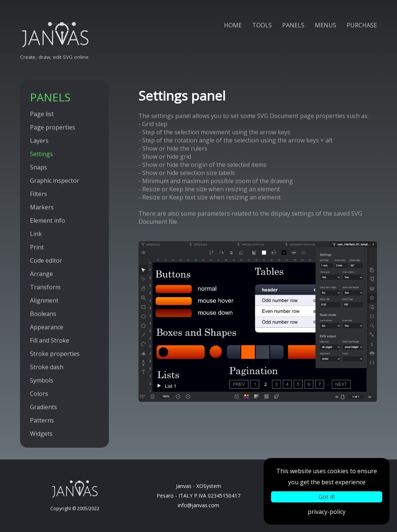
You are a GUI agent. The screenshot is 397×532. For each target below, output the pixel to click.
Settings (41, 154)
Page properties (53, 127)
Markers (42, 207)
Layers (39, 141)
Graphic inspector (55, 181)
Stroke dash (47, 367)
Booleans (43, 314)
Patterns (42, 420)
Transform (45, 287)
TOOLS (262, 25)
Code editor (46, 260)
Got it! (327, 497)
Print (37, 247)
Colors (39, 394)
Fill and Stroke (50, 340)
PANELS (293, 25)
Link (36, 234)
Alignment (44, 300)
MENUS (326, 25)
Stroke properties (55, 354)
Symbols (42, 380)
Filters (39, 194)
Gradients (44, 407)
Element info (48, 220)
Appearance (47, 327)
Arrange (41, 274)
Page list (42, 114)
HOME (233, 25)
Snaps (39, 167)
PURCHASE (362, 25)
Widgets (41, 434)
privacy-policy (327, 512)
